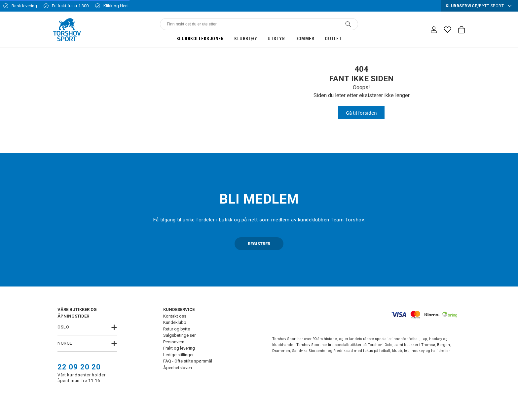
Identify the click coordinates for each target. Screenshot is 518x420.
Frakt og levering (179, 348)
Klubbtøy (246, 39)
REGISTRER (259, 244)
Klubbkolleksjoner (200, 39)
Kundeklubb (175, 322)
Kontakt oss (175, 316)
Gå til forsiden (361, 113)
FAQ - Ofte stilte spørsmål (188, 361)
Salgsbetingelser (179, 335)
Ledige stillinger (178, 355)
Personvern (174, 342)
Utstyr (276, 39)
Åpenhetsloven (178, 368)
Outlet (333, 39)
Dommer (305, 39)
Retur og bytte (177, 329)
